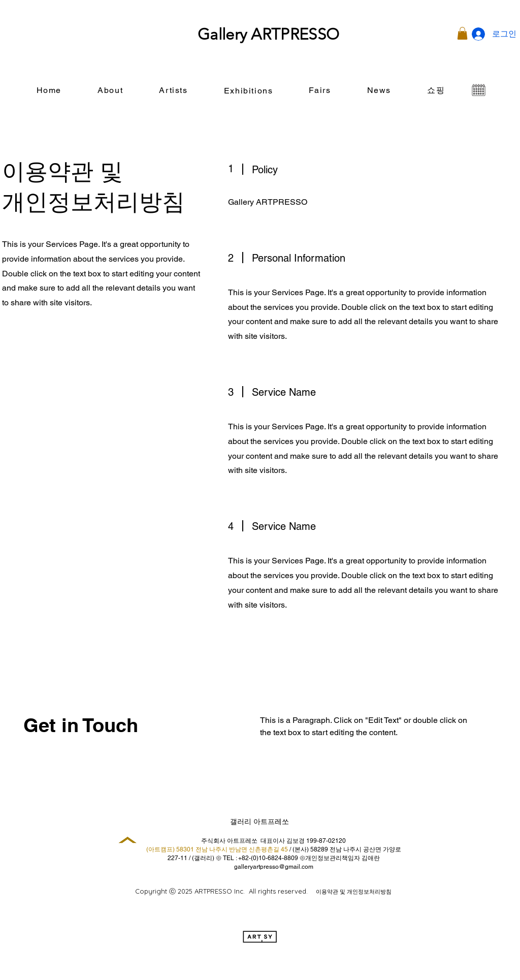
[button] (462, 33)
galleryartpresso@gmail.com (274, 867)
